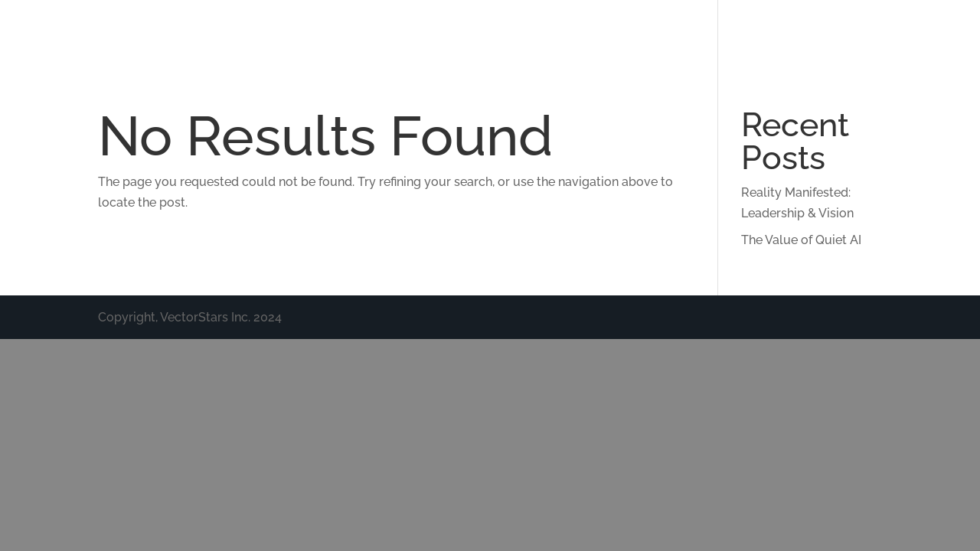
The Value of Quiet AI (801, 240)
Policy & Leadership (799, 33)
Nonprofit (921, 33)
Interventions (664, 33)
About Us (470, 33)
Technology (559, 33)
